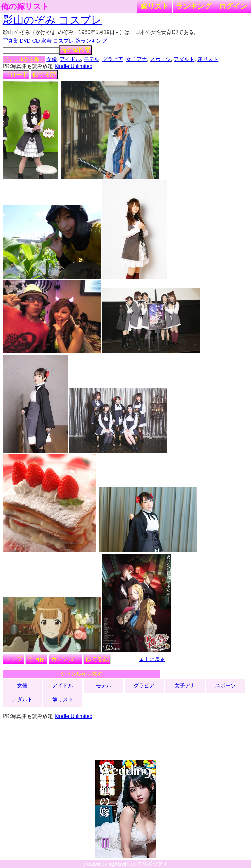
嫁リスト (155, 6)
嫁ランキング (91, 41)
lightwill (118, 864)
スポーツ (160, 59)
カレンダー (65, 659)
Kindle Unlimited (74, 66)
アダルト (184, 59)
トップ (13, 659)
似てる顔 (44, 75)
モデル (92, 59)
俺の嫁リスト (25, 7)
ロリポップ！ (152, 864)
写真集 (10, 41)
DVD (25, 41)
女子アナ (137, 59)
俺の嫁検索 (75, 50)
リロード (16, 75)
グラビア (113, 59)
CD (36, 41)
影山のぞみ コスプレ (52, 20)
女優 (52, 59)
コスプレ (63, 41)
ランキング (194, 6)
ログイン (233, 6)
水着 (46, 41)
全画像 (36, 659)
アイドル (70, 59)
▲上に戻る (152, 659)
